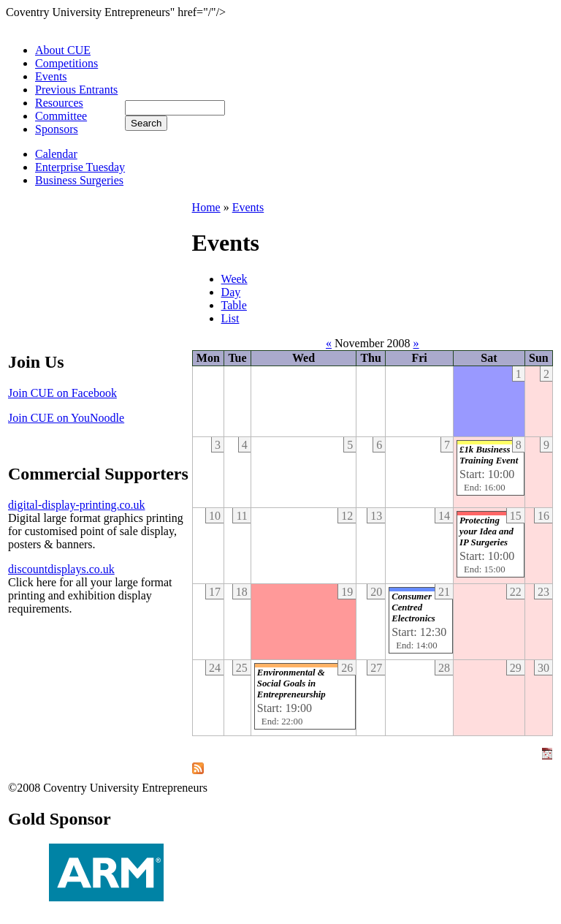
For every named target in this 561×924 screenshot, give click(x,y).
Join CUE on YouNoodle (66, 418)
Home (206, 207)
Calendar (56, 154)
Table (234, 305)
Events (51, 76)
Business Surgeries (79, 180)
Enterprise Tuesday (80, 167)
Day (231, 292)
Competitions (66, 63)
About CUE (63, 50)
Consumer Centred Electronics (413, 607)
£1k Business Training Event (489, 455)
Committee (61, 116)
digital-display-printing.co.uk (77, 505)
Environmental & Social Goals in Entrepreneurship (291, 683)
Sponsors (57, 129)
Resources (59, 103)
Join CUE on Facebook (62, 393)
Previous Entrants (76, 90)
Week (234, 279)
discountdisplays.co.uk (61, 569)
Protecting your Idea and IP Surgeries (486, 531)
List (230, 318)
